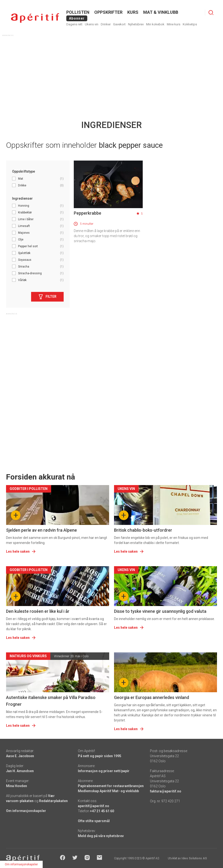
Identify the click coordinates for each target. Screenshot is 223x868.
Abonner (77, 18)
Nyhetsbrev (136, 24)
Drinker (106, 24)
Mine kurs (174, 24)
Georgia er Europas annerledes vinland (152, 697)
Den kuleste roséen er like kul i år (38, 611)
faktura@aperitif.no (166, 791)
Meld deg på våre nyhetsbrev (101, 836)
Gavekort (119, 24)
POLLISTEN (78, 12)
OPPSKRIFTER (108, 12)
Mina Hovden (17, 786)
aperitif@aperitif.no (94, 806)
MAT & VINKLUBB (161, 12)
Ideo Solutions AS (194, 858)
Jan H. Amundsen (20, 771)
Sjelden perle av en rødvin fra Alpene (41, 530)
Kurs (133, 12)
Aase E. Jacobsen (20, 756)
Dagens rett (74, 24)
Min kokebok (155, 24)
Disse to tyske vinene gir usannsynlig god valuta (160, 611)
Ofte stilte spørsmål (94, 821)
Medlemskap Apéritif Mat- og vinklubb (108, 791)
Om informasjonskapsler (26, 811)
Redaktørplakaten (53, 801)
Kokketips (190, 24)
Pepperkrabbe (88, 213)
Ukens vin (92, 24)
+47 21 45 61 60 (102, 811)
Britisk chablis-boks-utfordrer (143, 530)
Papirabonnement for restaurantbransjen (111, 786)
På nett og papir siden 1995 (100, 756)
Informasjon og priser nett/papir (104, 771)
